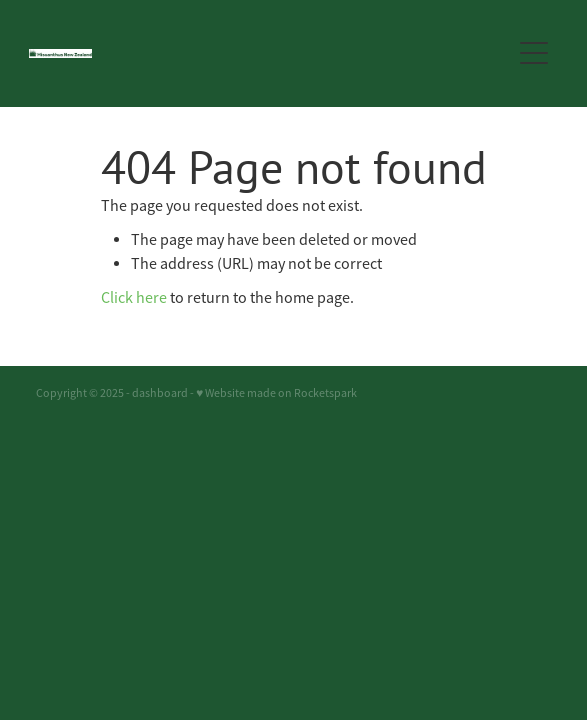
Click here (134, 298)
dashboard (160, 393)
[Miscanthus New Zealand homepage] (259, 53)
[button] (534, 53)
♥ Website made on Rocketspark (276, 393)
